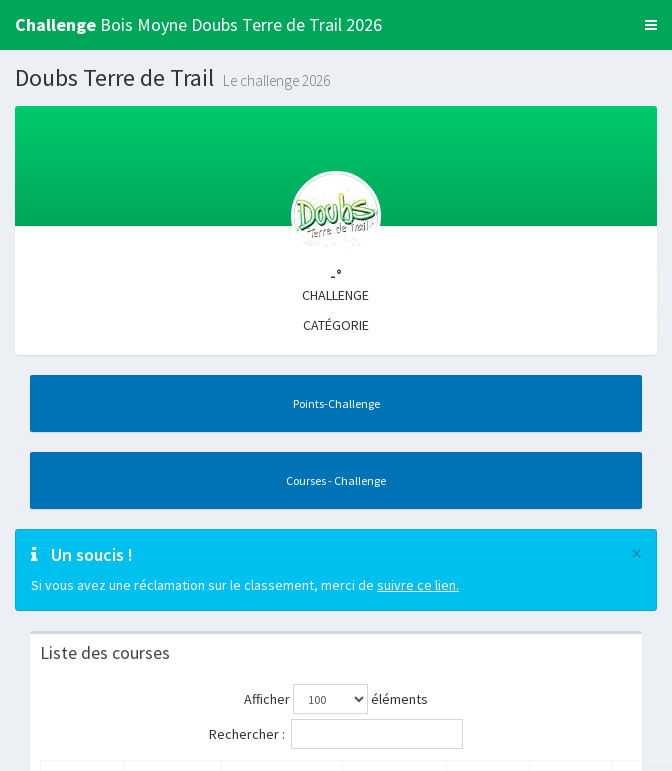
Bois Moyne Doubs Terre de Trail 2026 (198, 24)
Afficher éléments (336, 699)
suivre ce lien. (418, 585)
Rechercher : (336, 734)
